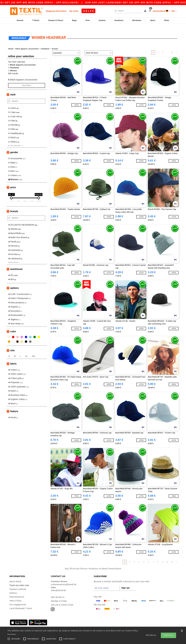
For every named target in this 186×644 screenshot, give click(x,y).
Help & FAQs (15, 594)
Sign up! (126, 582)
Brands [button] (14, 205)
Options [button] (14, 282)
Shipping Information (56, 11)
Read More (12, 634)
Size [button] (12, 344)
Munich (30, 624)
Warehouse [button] (16, 263)
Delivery (13, 587)
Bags (74, 20)
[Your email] (107, 582)
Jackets (102, 20)
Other (167, 20)
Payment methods (18, 583)
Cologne (39, 624)
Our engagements (18, 598)
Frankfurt (48, 624)
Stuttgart (77, 624)
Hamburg (21, 624)
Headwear (119, 20)
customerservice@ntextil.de (64, 578)
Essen (57, 624)
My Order (74, 11)
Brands (20, 20)
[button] (146, 11)
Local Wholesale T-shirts (21, 602)
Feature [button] (14, 405)
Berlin (12, 624)
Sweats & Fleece (56, 20)
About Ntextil (15, 575)
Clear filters (27, 79)
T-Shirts (36, 20)
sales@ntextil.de (58, 584)
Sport (153, 20)
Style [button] (13, 88)
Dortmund (66, 624)
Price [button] (13, 181)
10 (167, 556)
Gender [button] (14, 146)
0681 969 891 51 (59, 591)
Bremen (97, 624)
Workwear (137, 20)
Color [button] (13, 325)
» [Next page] (177, 46)
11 (172, 46)
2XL (33, 350)
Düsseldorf (87, 624)
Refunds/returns (17, 591)
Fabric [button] (13, 357)
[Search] (128, 11)
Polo (88, 20)
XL (26, 350)
